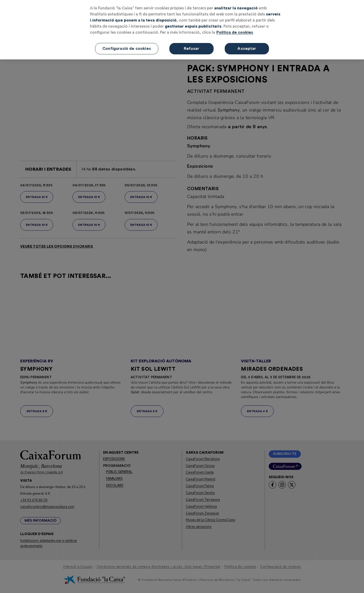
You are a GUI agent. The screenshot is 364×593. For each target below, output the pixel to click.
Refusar (191, 42)
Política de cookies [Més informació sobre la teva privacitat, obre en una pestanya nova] (235, 26)
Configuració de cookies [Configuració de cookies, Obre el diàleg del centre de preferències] (127, 42)
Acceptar (247, 42)
